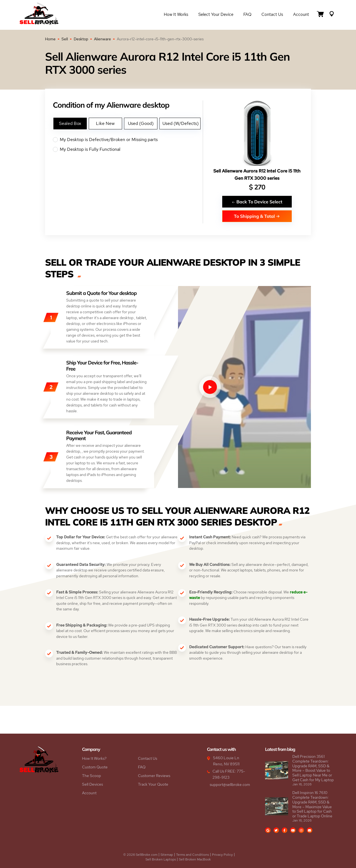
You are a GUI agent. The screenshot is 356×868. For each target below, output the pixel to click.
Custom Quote (95, 767)
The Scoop (92, 776)
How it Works (176, 14)
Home (50, 39)
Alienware (102, 39)
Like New (105, 123)
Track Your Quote (153, 784)
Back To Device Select (257, 202)
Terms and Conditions (192, 855)
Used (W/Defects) (181, 123)
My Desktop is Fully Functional (128, 149)
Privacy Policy (222, 855)
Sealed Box (70, 123)
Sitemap (167, 855)
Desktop (81, 39)
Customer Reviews (154, 776)
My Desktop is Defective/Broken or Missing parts (128, 140)
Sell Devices (92, 784)
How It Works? (94, 758)
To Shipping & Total (257, 216)
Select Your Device (216, 14)
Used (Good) (141, 123)
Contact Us (272, 14)
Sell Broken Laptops (161, 859)
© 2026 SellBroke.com (140, 855)
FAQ (247, 14)
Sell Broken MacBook (195, 859)
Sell (65, 39)
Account (301, 14)
